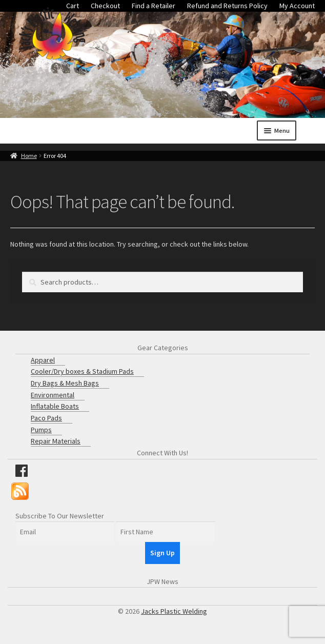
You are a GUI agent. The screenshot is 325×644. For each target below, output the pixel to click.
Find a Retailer (154, 6)
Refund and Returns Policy (227, 6)
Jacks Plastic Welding (174, 611)
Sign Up (162, 553)
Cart (73, 6)
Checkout (105, 6)
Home (29, 156)
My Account (297, 6)
